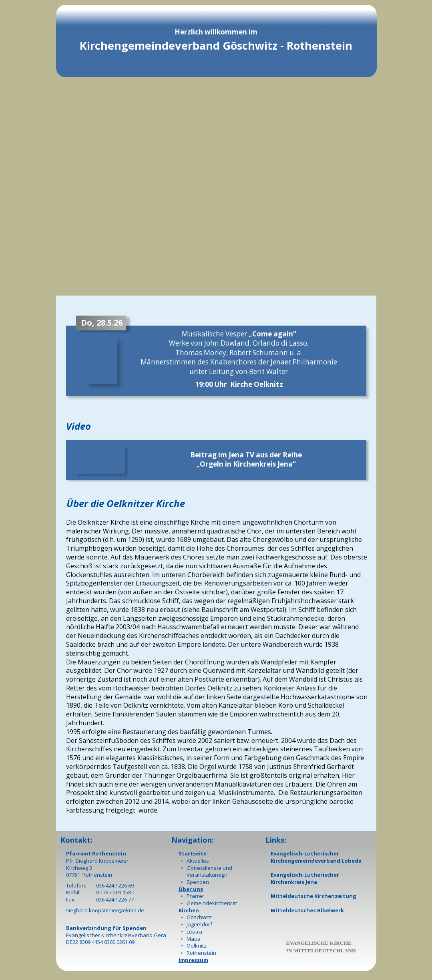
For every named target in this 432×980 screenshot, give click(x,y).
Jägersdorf (199, 924)
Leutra (194, 932)
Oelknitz (197, 946)
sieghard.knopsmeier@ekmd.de (105, 910)
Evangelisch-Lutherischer (305, 853)
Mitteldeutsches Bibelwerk (307, 910)
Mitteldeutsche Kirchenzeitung (313, 896)
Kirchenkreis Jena (294, 882)
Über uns (191, 889)
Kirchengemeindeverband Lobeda (316, 861)
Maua (194, 939)
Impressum (193, 960)
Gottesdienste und (209, 868)
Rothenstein (201, 953)
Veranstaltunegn (207, 875)
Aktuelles (198, 861)
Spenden (198, 882)
